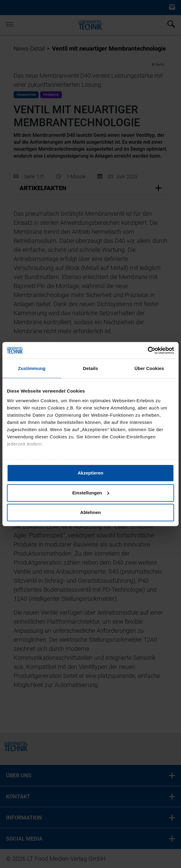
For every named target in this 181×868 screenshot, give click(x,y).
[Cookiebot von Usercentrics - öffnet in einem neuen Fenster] (148, 350)
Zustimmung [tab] (32, 368)
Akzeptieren (90, 473)
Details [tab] (91, 368)
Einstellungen (91, 493)
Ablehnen (91, 512)
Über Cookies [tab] (149, 368)
